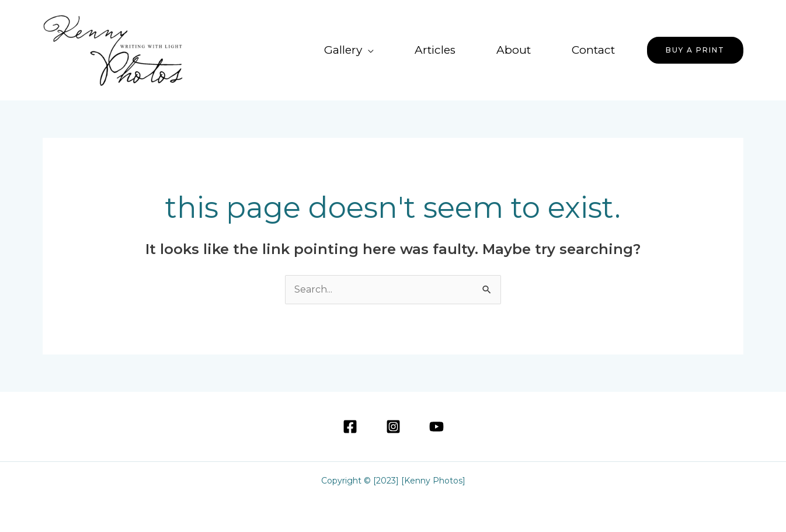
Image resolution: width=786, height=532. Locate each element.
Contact (593, 50)
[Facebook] (350, 427)
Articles (435, 50)
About (514, 50)
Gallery (343, 50)
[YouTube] (437, 427)
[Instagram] (393, 427)
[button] (695, 50)
